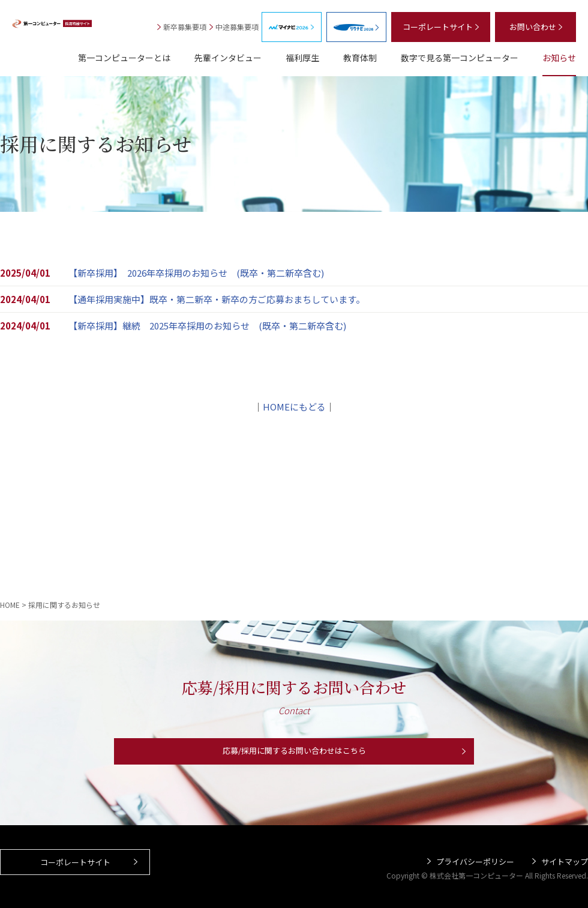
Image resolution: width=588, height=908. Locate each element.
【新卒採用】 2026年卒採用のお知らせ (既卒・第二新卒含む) (196, 273)
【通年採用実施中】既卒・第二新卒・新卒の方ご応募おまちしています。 (217, 299)
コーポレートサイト (75, 869)
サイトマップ (565, 862)
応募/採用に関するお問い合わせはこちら (294, 754)
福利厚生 (302, 58)
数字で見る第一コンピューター (460, 58)
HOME (10, 605)
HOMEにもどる (294, 407)
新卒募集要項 (185, 27)
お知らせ (559, 58)
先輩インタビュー (228, 58)
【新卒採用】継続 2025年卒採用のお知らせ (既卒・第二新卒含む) (212, 326)
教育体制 (360, 58)
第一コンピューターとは (124, 58)
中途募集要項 (237, 27)
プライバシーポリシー (475, 862)
